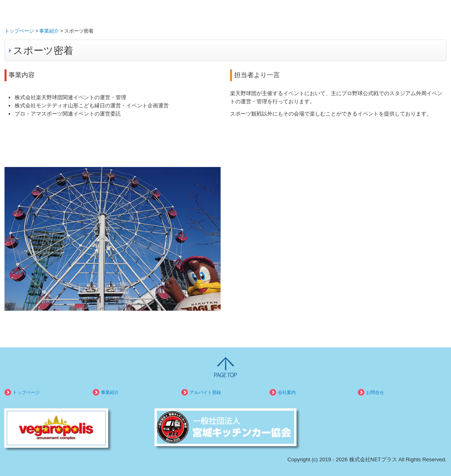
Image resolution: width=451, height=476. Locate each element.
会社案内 (287, 392)
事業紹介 (110, 392)
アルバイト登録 (205, 392)
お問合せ (375, 392)
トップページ (26, 392)
